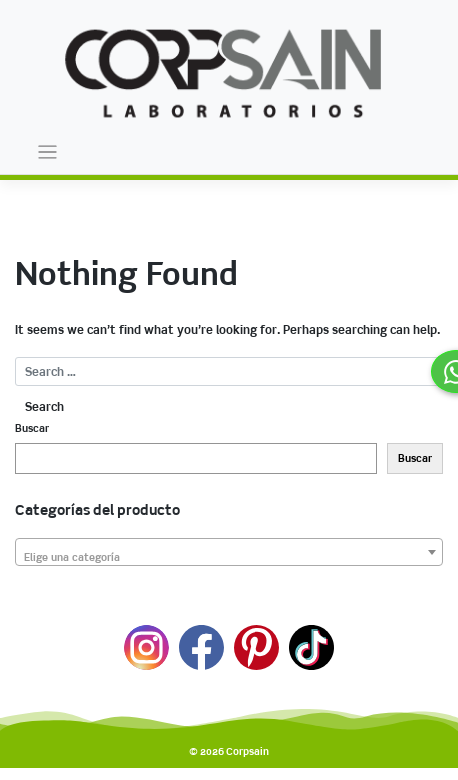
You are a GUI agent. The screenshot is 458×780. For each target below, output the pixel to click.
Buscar (32, 428)
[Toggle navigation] (47, 152)
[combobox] (229, 552)
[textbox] (229, 558)
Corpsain (247, 751)
